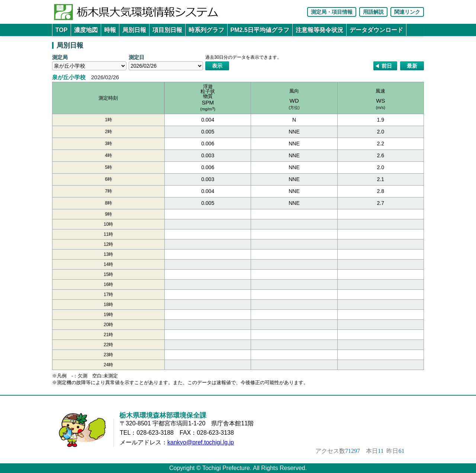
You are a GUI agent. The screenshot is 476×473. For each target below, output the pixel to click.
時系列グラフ (206, 30)
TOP (62, 30)
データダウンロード (376, 30)
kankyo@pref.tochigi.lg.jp (201, 442)
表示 (217, 66)
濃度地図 (86, 30)
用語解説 (373, 12)
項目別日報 (167, 30)
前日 (387, 66)
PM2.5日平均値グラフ (260, 30)
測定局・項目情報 (332, 12)
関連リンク (407, 12)
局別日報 (134, 30)
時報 (110, 30)
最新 (412, 66)
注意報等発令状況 (319, 30)
